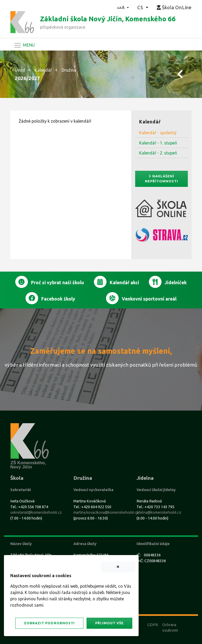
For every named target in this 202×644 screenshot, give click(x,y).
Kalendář (43, 70)
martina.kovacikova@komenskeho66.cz (106, 512)
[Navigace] (24, 45)
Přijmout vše (109, 623)
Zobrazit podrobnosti (49, 623)
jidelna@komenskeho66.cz (159, 512)
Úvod (20, 70)
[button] (123, 7)
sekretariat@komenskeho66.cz (36, 512)
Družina (69, 70)
